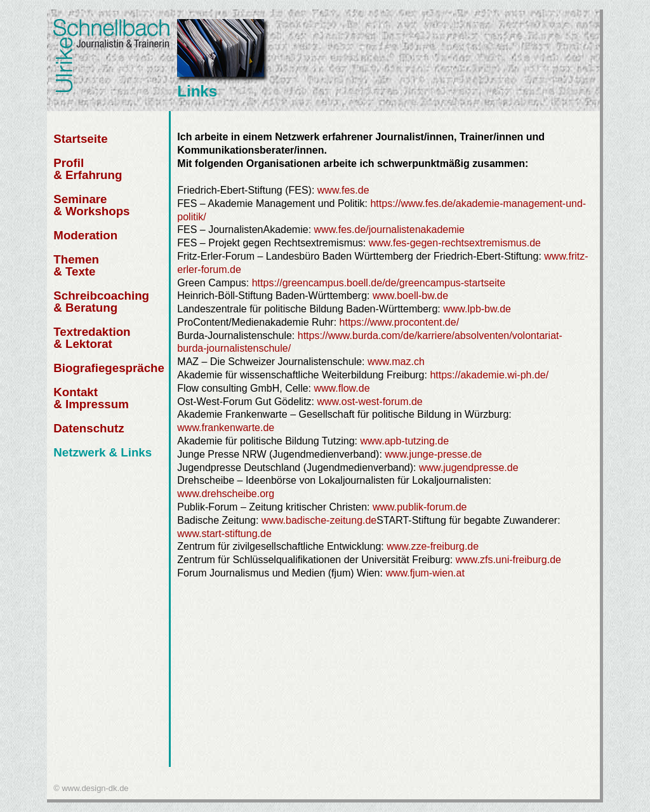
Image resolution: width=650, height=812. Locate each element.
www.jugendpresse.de (469, 468)
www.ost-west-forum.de (370, 402)
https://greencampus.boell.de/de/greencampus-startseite (379, 283)
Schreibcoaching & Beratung (101, 302)
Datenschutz (89, 428)
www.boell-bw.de (410, 296)
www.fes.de (343, 190)
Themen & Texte (76, 265)
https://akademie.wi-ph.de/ (489, 375)
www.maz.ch (396, 362)
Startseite (80, 139)
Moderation (85, 235)
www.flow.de (340, 388)
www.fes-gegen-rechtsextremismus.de (455, 243)
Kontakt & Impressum (91, 398)
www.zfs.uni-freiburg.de (508, 560)
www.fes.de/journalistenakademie (389, 230)
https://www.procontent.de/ (400, 322)
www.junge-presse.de (433, 454)
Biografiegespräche (109, 368)
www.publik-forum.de (420, 507)
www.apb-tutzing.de (404, 441)
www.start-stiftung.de (224, 534)
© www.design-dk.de (91, 788)
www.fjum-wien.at (425, 573)
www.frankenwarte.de (226, 428)
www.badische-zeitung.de (319, 520)
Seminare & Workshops (91, 205)
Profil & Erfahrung (88, 169)
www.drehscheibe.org (226, 494)
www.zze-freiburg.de (433, 546)
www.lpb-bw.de (477, 309)
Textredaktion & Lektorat (92, 338)
